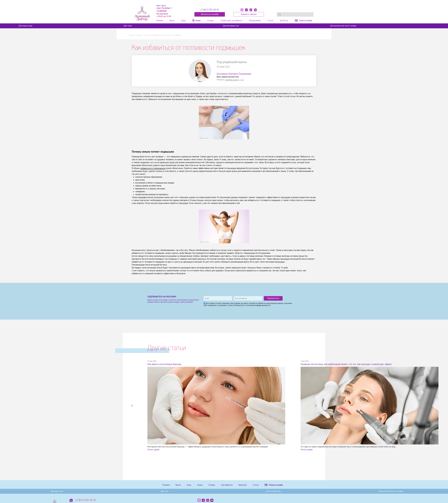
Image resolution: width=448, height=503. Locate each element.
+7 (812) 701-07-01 (210, 10)
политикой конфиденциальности (258, 305)
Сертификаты (231, 485)
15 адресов (162, 11)
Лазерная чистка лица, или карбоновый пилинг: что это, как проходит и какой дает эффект (352, 364)
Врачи (172, 21)
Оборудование (255, 21)
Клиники (160, 21)
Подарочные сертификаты (231, 21)
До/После (284, 21)
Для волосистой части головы (343, 26)
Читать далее (153, 450)
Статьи (270, 21)
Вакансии (248, 485)
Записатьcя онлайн (210, 14)
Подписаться (273, 298)
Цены (183, 21)
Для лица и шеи (25, 26)
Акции (202, 485)
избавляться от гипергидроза (153, 168)
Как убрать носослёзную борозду (166, 364)
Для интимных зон (231, 26)
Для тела (128, 26)
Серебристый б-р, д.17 (235, 80)
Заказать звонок (249, 14)
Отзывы (211, 21)
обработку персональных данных (271, 303)
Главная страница (135, 35)
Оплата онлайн (303, 21)
